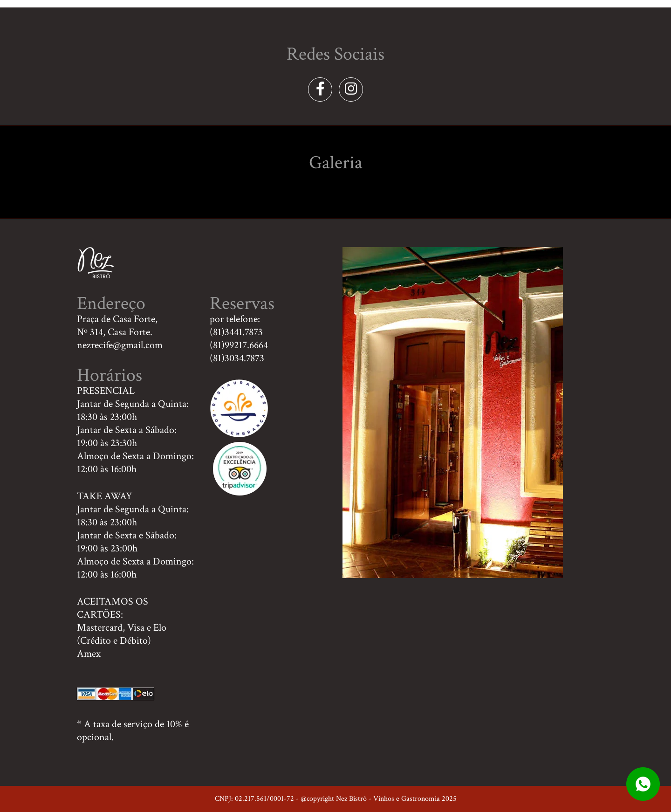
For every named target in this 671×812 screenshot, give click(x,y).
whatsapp (643, 784)
